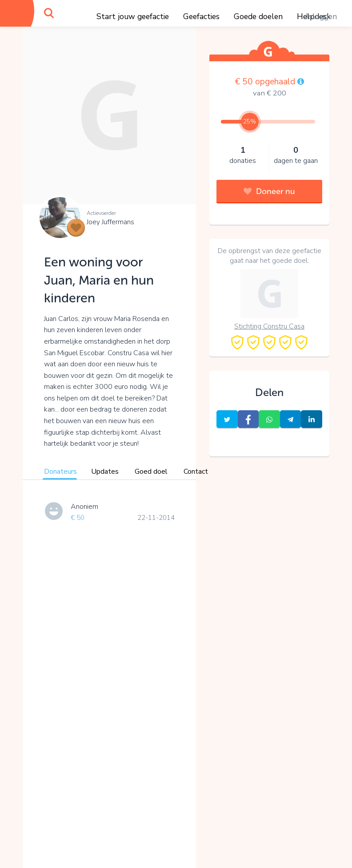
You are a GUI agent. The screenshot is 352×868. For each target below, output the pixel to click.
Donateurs (60, 472)
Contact (196, 472)
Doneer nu (269, 191)
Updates (105, 472)
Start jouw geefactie (133, 16)
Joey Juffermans (110, 222)
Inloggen (321, 16)
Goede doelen (258, 16)
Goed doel (151, 472)
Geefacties (201, 16)
